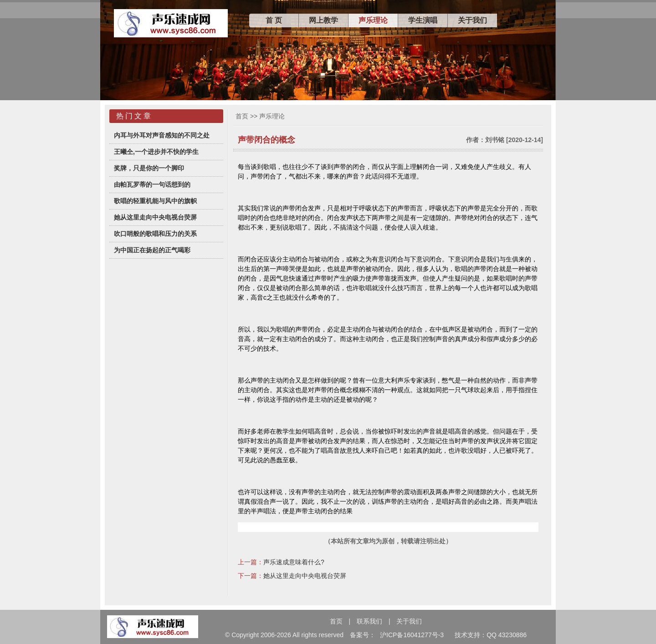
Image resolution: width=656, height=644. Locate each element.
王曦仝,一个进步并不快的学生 (156, 152)
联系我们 (369, 621)
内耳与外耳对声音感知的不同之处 (162, 135)
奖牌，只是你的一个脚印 (149, 168)
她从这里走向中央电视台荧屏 (155, 217)
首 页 (274, 20)
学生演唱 (423, 20)
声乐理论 (373, 20)
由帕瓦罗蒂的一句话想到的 (152, 184)
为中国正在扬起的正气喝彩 (152, 250)
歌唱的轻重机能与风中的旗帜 (155, 201)
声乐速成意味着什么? (294, 562)
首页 (242, 116)
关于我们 (472, 20)
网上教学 (323, 20)
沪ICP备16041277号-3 (412, 635)
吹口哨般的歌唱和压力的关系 (155, 234)
